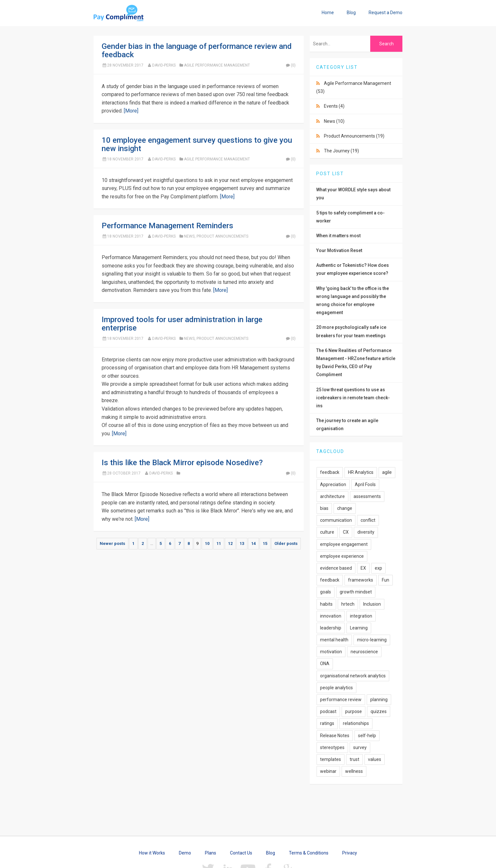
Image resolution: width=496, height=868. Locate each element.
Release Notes (335, 736)
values (375, 759)
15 (265, 543)
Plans (211, 853)
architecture (332, 496)
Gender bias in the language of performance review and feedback (197, 50)
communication (336, 520)
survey (360, 747)
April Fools (365, 484)
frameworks (361, 580)
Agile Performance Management (217, 65)
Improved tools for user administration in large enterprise (182, 324)
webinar (328, 771)
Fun (386, 580)
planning (379, 700)
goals (326, 592)
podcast (328, 711)
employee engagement (344, 544)
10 (207, 543)
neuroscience (364, 652)
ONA (325, 664)
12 (230, 543)
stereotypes (332, 747)
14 (253, 543)
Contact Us (241, 853)
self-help (367, 736)
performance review (341, 700)
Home (328, 13)
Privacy (350, 853)
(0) (290, 65)
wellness (354, 771)
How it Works (152, 853)
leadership (331, 628)
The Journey (341, 151)
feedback (330, 472)
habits (326, 604)
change (345, 508)
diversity (366, 532)
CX (346, 532)
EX (363, 568)
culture (327, 532)
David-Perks (164, 65)
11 (219, 543)
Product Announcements (222, 236)
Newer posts (112, 543)
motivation (331, 652)
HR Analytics (361, 472)
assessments (367, 496)
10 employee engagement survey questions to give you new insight (197, 144)
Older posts (286, 543)
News (189, 236)
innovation (331, 616)
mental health (334, 640)
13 (242, 543)
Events (334, 106)
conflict (368, 520)
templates (331, 759)
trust (354, 759)
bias (324, 508)
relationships (356, 723)
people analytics (336, 688)
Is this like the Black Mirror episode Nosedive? (182, 463)
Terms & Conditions (309, 853)
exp (378, 568)
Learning (359, 628)
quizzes (379, 711)
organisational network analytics (353, 676)
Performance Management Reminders (167, 226)
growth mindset (356, 592)
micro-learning (372, 640)
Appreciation (333, 484)
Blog (351, 13)
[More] (131, 111)
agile (387, 472)
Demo (185, 853)
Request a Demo (386, 13)
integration (361, 616)
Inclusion (372, 604)
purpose (354, 711)
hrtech (348, 604)
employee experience (342, 556)
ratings (327, 723)
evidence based (336, 568)
